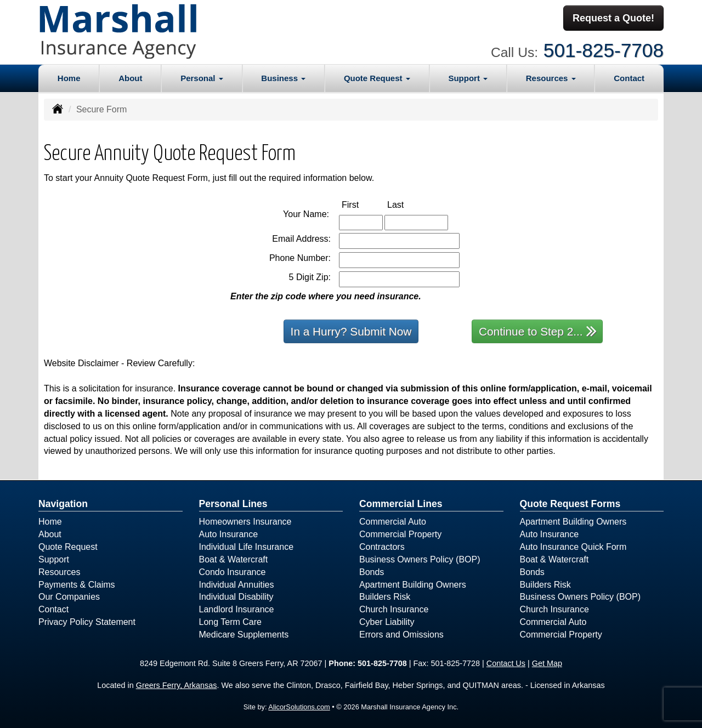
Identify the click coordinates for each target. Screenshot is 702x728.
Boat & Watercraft (234, 559)
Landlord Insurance (237, 609)
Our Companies (69, 597)
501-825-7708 (604, 50)
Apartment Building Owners (413, 584)
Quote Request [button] (377, 78)
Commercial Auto (393, 522)
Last (407, 204)
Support (54, 559)
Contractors (382, 546)
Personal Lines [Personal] (233, 503)
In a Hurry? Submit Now (351, 331)
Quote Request (68, 546)
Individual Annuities (237, 584)
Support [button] (468, 78)
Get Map (547, 663)
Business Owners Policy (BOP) (420, 559)
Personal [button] (202, 78)
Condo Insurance (233, 571)
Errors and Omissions (401, 634)
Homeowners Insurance (245, 522)
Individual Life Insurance (247, 546)
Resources (59, 571)
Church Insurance (394, 609)
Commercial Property (400, 534)
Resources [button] (551, 78)
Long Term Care (230, 621)
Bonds (372, 571)
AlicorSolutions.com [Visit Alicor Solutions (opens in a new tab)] (299, 706)
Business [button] (283, 78)
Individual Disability (236, 597)
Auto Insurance (229, 534)
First (362, 204)
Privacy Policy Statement (87, 621)
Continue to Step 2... (538, 330)
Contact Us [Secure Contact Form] (506, 663)
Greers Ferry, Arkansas (177, 685)
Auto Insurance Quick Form (573, 546)
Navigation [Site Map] (63, 503)
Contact (629, 78)
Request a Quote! (613, 18)
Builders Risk (385, 597)
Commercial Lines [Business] (401, 503)
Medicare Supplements (244, 634)
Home (69, 78)
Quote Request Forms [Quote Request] (570, 503)
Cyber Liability (387, 621)
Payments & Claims (77, 584)
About (130, 78)
